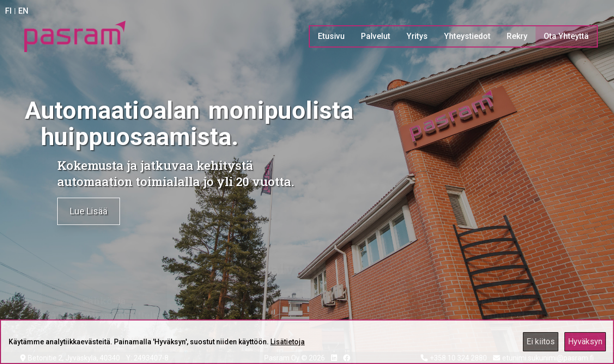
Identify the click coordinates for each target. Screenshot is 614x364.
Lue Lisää (89, 211)
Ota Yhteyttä (566, 36)
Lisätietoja (288, 342)
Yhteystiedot (467, 36)
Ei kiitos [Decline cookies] (541, 342)
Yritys (417, 36)
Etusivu (331, 36)
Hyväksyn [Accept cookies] (585, 342)
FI (8, 11)
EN (23, 11)
